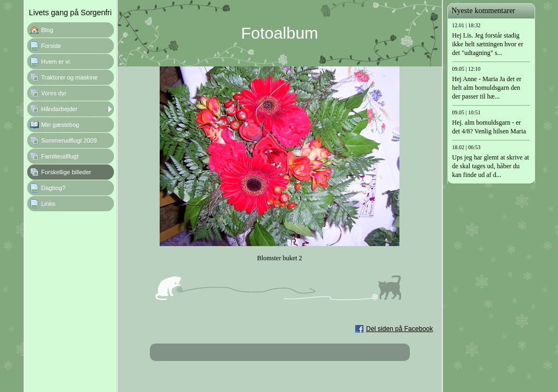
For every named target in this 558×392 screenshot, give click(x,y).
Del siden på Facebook (400, 329)
